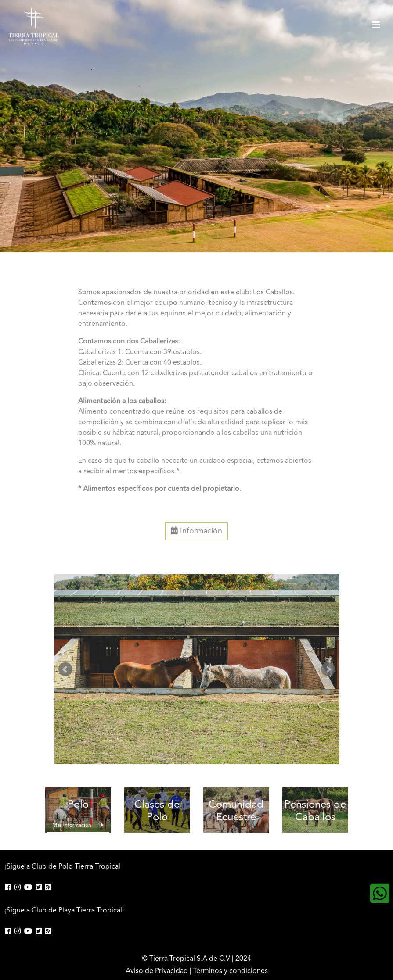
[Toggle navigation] (376, 25)
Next (328, 669)
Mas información (78, 825)
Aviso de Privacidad (157, 971)
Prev (65, 669)
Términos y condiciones (231, 971)
